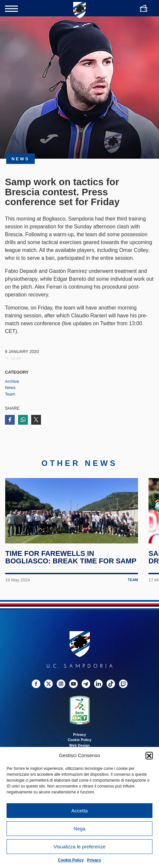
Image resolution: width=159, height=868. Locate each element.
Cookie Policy (71, 860)
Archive (12, 381)
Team (10, 394)
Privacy (94, 860)
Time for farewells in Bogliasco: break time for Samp (71, 565)
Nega (80, 829)
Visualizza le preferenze (79, 847)
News (10, 388)
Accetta (79, 811)
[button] (149, 755)
